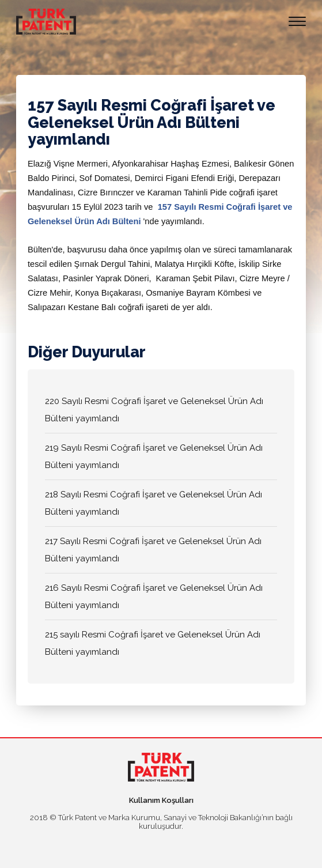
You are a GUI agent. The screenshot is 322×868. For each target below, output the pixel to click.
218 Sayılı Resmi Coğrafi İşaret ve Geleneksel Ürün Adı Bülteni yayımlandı (154, 503)
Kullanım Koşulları (161, 800)
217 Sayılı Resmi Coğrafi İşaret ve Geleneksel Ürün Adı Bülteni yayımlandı (153, 550)
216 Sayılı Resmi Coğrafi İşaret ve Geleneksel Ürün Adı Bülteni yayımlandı (154, 597)
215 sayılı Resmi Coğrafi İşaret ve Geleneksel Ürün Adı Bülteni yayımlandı (153, 643)
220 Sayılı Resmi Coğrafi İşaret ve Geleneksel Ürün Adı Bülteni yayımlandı (154, 410)
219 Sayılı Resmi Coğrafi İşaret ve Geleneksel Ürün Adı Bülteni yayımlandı (154, 456)
